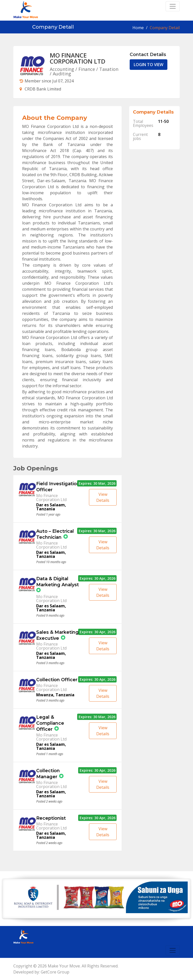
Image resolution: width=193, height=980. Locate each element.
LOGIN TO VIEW (149, 65)
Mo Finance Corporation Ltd (51, 498)
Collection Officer (57, 680)
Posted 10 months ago (51, 562)
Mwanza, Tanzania (55, 695)
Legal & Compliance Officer (50, 723)
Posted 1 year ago (48, 515)
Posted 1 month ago (50, 754)
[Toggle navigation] (173, 6)
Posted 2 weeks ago (49, 802)
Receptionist (51, 818)
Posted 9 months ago (50, 616)
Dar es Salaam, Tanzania (51, 507)
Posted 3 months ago (50, 663)
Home (138, 28)
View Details (103, 497)
